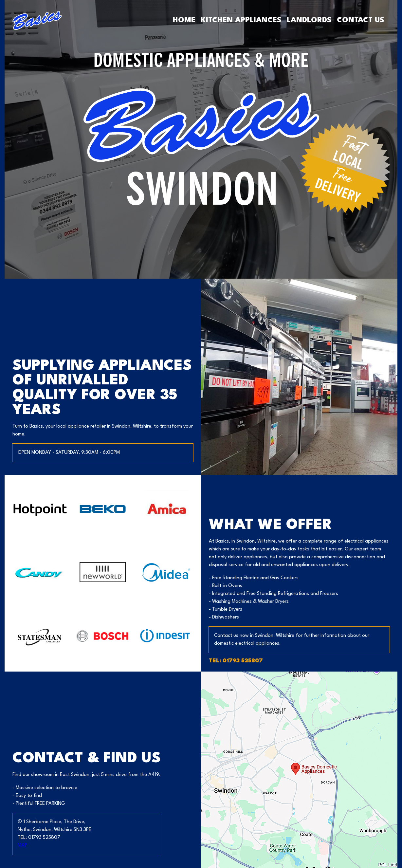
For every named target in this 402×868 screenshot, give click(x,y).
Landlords (309, 20)
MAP (22, 846)
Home (184, 20)
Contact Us (361, 20)
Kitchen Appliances (241, 20)
